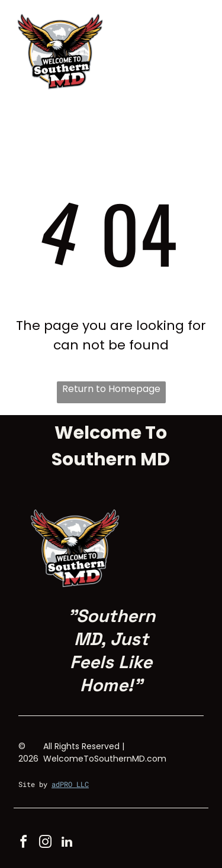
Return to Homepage (111, 389)
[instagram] (45, 843)
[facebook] (23, 843)
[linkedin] (67, 843)
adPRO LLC (70, 784)
